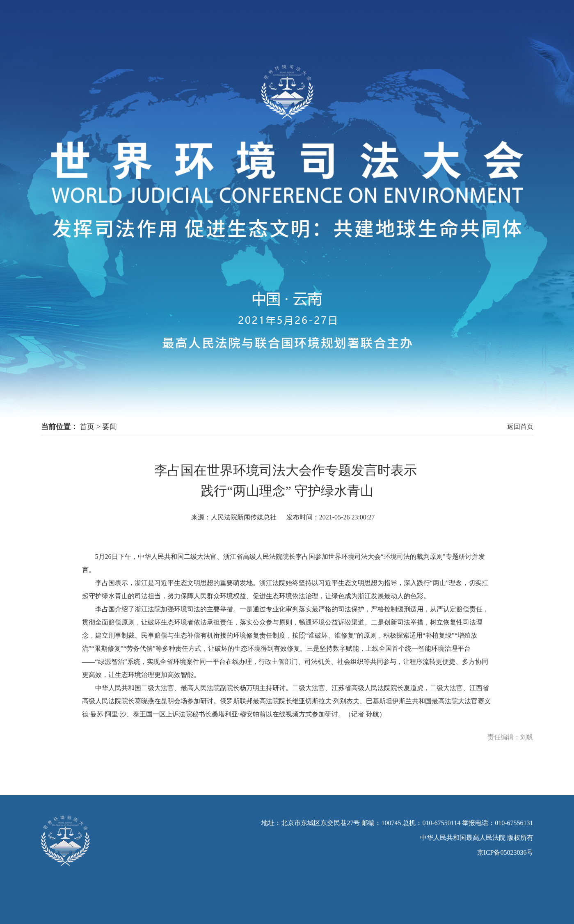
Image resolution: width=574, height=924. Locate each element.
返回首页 (520, 427)
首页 (87, 427)
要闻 (110, 427)
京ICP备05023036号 (505, 852)
